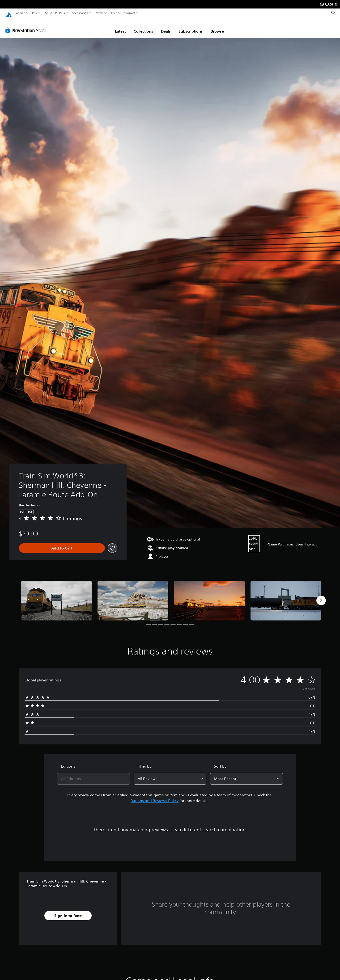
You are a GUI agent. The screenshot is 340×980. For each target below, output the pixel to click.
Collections (143, 27)
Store (114, 13)
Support (130, 13)
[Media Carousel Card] (56, 596)
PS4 (46, 13)
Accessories (80, 13)
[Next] (321, 596)
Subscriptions (191, 27)
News (99, 13)
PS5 (35, 13)
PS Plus (60, 13)
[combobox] (93, 774)
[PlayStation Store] (27, 26)
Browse (217, 27)
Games (21, 13)
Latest (120, 27)
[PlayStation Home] (9, 13)
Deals (166, 27)
